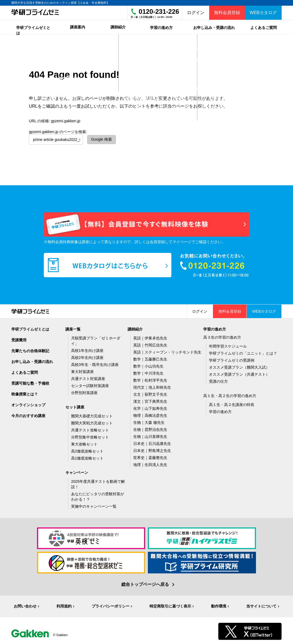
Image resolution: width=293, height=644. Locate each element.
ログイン (196, 13)
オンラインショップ (28, 404)
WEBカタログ (263, 13)
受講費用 (19, 339)
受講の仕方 (218, 380)
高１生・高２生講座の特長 (232, 403)
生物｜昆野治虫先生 (150, 428)
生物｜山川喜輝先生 (150, 435)
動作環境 (219, 605)
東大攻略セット (84, 443)
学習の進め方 (220, 410)
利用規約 (64, 605)
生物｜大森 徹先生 (149, 421)
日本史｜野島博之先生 (152, 449)
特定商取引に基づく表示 (170, 605)
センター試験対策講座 (90, 384)
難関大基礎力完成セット (92, 415)
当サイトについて (261, 605)
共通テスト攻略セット (90, 429)
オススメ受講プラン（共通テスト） (239, 373)
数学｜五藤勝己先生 (150, 358)
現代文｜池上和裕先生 (152, 386)
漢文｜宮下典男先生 (150, 400)
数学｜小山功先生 (148, 365)
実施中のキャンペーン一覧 (94, 505)
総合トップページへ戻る (145, 583)
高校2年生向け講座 (87, 356)
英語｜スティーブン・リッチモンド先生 (167, 351)
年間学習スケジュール (228, 345)
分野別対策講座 (84, 391)
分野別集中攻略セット (90, 436)
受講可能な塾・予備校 (30, 382)
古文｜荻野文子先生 (150, 393)
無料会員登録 (227, 13)
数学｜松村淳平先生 (150, 379)
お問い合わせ (25, 605)
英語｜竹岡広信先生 (150, 344)
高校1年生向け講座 (87, 349)
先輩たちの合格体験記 (30, 349)
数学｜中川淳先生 (148, 372)
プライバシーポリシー (111, 605)
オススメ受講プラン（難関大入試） (239, 366)
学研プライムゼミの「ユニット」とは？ (243, 352)
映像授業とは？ (25, 393)
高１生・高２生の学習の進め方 (230, 394)
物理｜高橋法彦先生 (150, 414)
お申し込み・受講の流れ (32, 360)
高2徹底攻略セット (87, 450)
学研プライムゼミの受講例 (232, 359)
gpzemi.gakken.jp (66, 120)
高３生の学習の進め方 (222, 336)
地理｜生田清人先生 (150, 463)
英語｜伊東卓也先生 (150, 337)
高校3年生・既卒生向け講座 (95, 363)
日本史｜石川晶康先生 (152, 442)
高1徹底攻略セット (87, 457)
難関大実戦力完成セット (92, 422)
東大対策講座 (82, 370)
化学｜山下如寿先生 (150, 407)
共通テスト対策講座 (88, 377)
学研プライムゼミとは (30, 328)
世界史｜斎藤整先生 (150, 456)
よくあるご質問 (25, 371)
